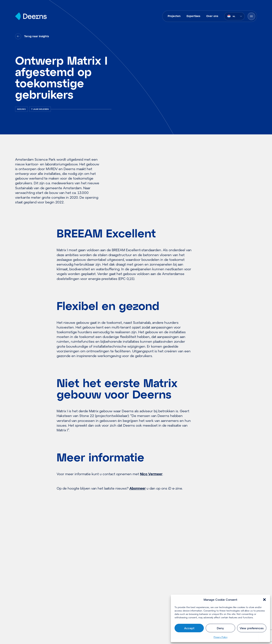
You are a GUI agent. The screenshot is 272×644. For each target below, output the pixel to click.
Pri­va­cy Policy (221, 637)
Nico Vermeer (151, 474)
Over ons (212, 16)
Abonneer (138, 488)
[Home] (31, 16)
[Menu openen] (251, 16)
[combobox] (234, 16)
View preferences (252, 628)
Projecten (174, 16)
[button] (264, 600)
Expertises (193, 16)
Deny (220, 628)
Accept (189, 628)
